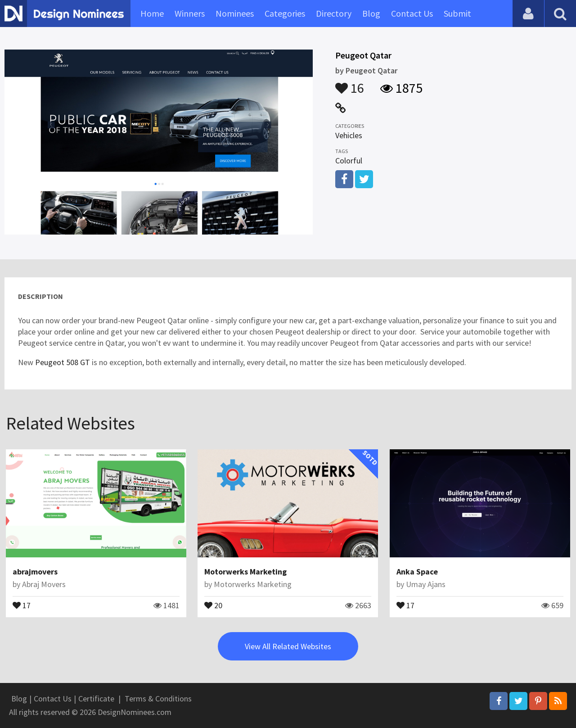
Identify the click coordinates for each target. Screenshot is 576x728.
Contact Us (412, 13)
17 (22, 605)
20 (213, 605)
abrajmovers (35, 572)
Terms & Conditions (158, 699)
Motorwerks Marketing (245, 572)
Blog (371, 13)
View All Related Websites (288, 646)
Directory (334, 13)
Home (152, 13)
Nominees (235, 13)
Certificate (96, 699)
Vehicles (349, 135)
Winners (190, 13)
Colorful (349, 161)
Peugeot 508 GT (63, 362)
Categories (285, 13)
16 (350, 84)
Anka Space (417, 572)
